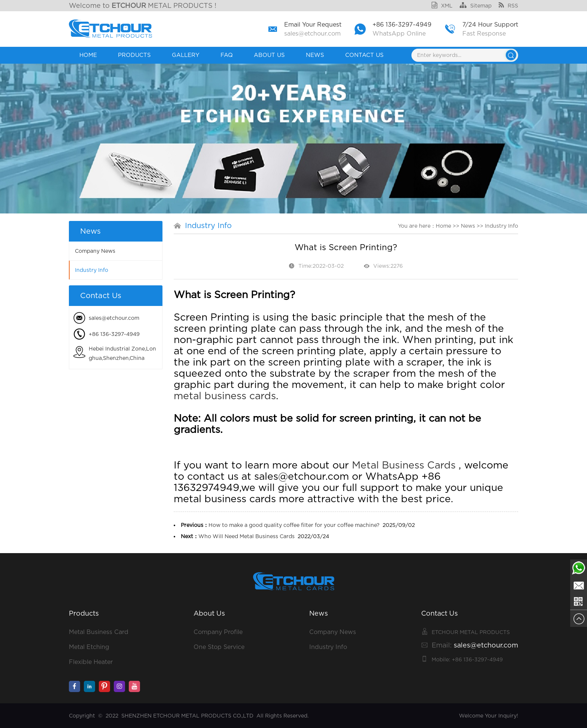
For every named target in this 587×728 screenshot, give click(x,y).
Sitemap (476, 6)
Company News (95, 251)
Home (88, 55)
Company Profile (218, 632)
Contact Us (364, 55)
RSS (508, 6)
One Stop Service (219, 647)
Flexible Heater (91, 662)
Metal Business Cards (404, 465)
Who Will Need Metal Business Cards (247, 536)
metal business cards (225, 395)
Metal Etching (89, 647)
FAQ (227, 55)
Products (134, 55)
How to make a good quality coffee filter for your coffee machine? (294, 525)
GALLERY (186, 55)
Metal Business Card (99, 632)
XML (442, 6)
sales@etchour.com (312, 34)
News (315, 55)
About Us (269, 55)
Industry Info (92, 270)
